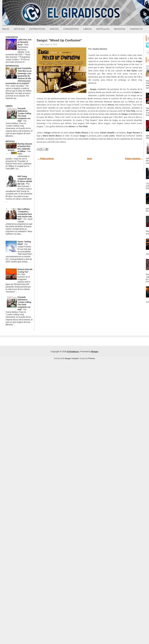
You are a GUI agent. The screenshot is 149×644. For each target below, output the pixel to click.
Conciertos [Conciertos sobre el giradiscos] (71, 29)
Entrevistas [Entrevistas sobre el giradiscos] (37, 29)
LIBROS (9, 106)
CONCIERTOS (12, 37)
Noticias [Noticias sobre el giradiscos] (19, 29)
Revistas (120, 29)
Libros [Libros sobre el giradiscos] (87, 29)
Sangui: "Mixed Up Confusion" (59, 40)
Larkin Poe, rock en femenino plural (25, 42)
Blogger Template (72, 359)
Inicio (6, 29)
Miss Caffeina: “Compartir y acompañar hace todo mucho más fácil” (25, 214)
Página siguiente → (134, 159)
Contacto (136, 29)
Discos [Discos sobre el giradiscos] (54, 29)
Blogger (95, 352)
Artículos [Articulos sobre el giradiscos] (103, 29)
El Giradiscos (73, 352)
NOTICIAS (10, 141)
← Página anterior (46, 159)
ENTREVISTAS (12, 66)
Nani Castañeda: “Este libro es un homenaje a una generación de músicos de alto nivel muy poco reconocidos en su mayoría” (19, 76)
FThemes (91, 359)
